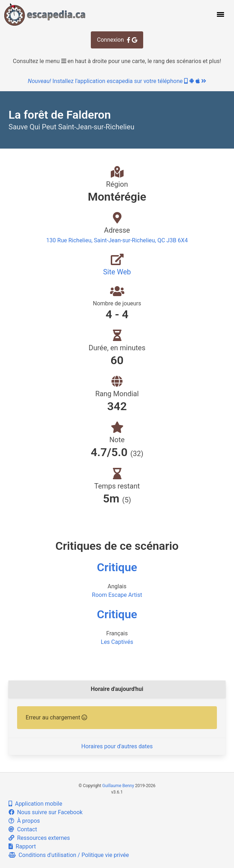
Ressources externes (39, 838)
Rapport (22, 846)
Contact (23, 829)
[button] (220, 14)
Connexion (117, 40)
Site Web (117, 272)
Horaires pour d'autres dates (117, 746)
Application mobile (35, 804)
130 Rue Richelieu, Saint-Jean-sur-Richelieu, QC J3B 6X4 (117, 240)
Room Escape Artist (117, 595)
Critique (117, 567)
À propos (24, 821)
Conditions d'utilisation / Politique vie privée (69, 855)
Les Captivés (117, 642)
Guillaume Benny (118, 786)
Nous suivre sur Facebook (46, 812)
